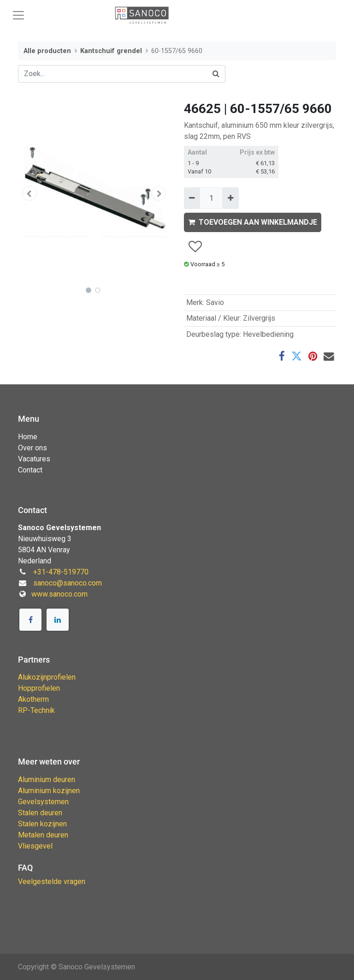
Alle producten (47, 51)
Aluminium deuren (47, 780)
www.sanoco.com (59, 594)
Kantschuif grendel (111, 51)
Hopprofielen (39, 688)
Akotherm (33, 699)
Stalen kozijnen (42, 824)
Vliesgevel (35, 846)
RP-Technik (36, 710)
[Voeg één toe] (230, 198)
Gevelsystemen (43, 802)
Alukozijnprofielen (47, 677)
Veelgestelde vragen (52, 881)
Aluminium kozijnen (49, 791)
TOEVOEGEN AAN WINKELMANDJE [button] (253, 222)
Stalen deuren (40, 813)
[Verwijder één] (192, 198)
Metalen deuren (43, 835)
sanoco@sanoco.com (68, 583)
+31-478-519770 (61, 572)
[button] (29, 193)
